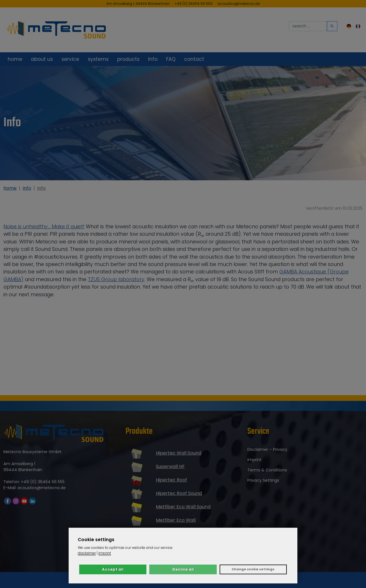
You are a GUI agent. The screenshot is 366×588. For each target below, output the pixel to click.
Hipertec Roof (171, 480)
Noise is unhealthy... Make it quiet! (44, 227)
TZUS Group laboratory (116, 279)
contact (194, 59)
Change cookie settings (253, 569)
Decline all (183, 569)
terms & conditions (267, 470)
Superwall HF (170, 466)
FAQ (171, 59)
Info (153, 59)
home (15, 59)
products (128, 59)
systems (98, 59)
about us (42, 59)
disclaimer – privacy (267, 449)
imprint (254, 460)
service (70, 59)
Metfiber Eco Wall (176, 520)
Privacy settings (263, 480)
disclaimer (87, 553)
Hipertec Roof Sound (179, 493)
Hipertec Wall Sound (179, 453)
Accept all (113, 569)
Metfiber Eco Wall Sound (183, 507)
